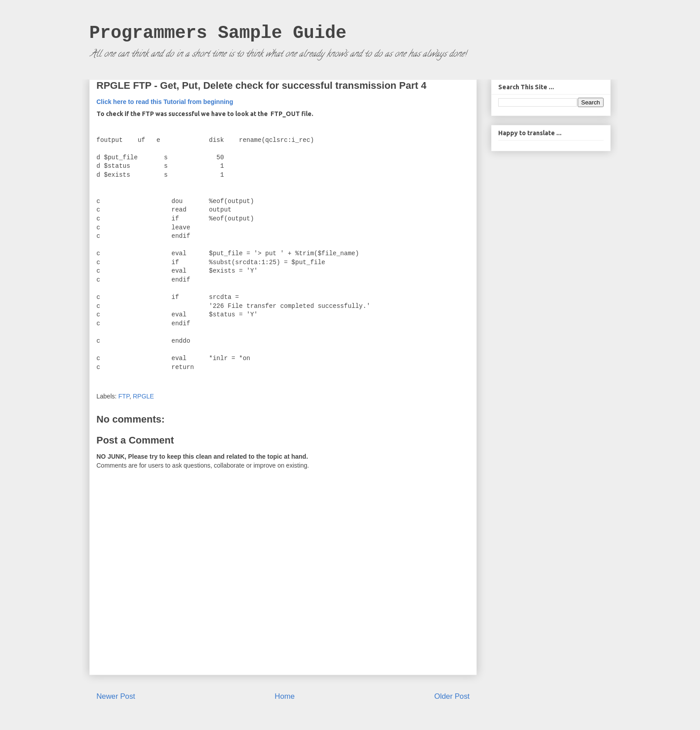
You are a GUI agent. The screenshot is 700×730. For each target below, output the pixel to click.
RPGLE (143, 396)
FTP (124, 396)
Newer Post (116, 696)
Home (285, 696)
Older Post (452, 696)
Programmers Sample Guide (218, 33)
